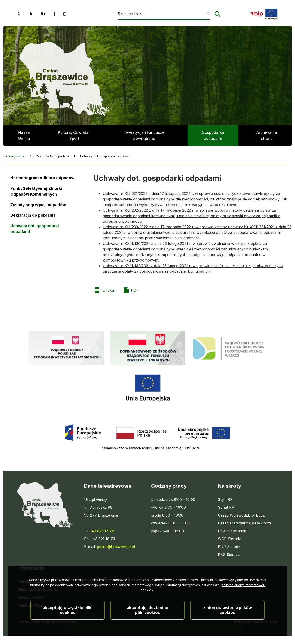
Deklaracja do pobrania (33, 217)
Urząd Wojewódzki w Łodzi (242, 515)
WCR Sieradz (229, 539)
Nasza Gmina (24, 136)
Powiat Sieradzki (232, 531)
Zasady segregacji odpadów (38, 205)
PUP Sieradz (229, 547)
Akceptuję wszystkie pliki (68, 626)
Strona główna (14, 156)
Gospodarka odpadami (213, 136)
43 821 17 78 (103, 531)
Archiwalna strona (267, 138)
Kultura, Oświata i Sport (74, 136)
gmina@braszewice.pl (116, 547)
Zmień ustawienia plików (227, 626)
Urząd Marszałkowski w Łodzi (244, 523)
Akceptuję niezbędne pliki (148, 626)
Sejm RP (225, 499)
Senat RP (226, 507)
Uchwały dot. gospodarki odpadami (35, 229)
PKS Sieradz (229, 555)
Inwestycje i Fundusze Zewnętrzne (144, 136)
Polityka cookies (32, 582)
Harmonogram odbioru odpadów (42, 178)
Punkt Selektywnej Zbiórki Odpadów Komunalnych (36, 191)
